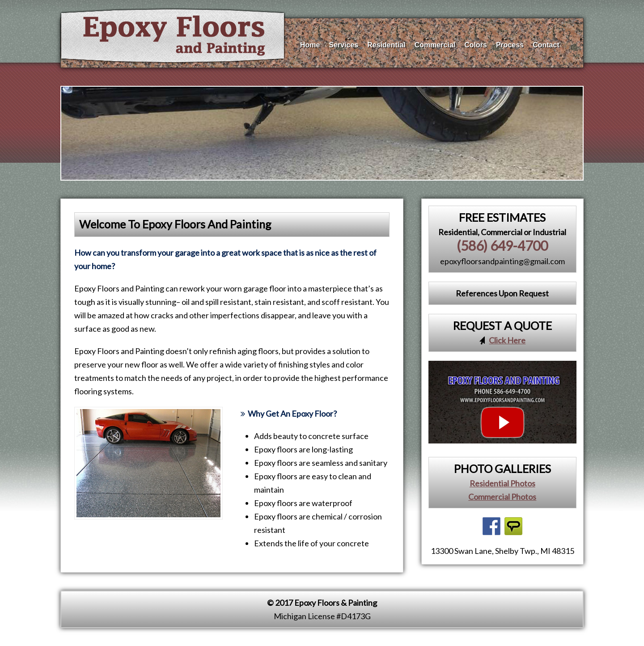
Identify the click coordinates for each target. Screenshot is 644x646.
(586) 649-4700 (502, 245)
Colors (476, 43)
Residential (386, 43)
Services (343, 43)
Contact (546, 43)
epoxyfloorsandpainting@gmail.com (502, 261)
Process (510, 43)
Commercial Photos (502, 497)
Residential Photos (502, 483)
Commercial (435, 43)
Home (310, 43)
